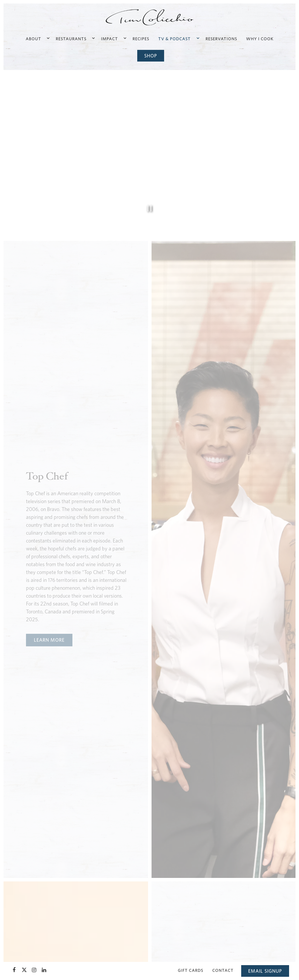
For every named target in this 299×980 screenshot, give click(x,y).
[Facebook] (14, 970)
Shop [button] (151, 56)
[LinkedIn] (44, 970)
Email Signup (265, 971)
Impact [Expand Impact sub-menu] (113, 38)
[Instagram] (34, 970)
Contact (223, 970)
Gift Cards (191, 970)
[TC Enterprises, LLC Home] (149, 17)
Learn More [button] (49, 640)
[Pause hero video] (150, 208)
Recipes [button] (141, 39)
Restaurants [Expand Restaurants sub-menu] (75, 38)
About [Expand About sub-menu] (37, 38)
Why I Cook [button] (260, 39)
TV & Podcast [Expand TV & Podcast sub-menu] (178, 38)
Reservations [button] (221, 39)
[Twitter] (24, 970)
